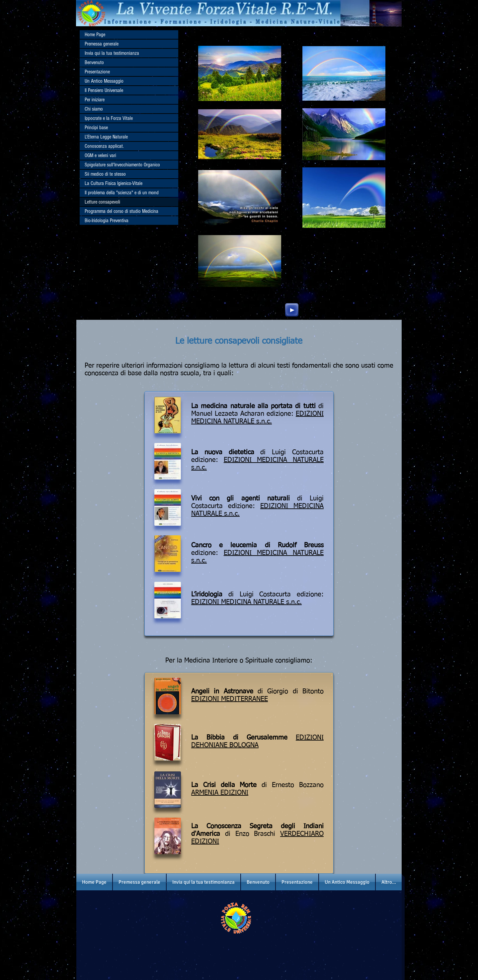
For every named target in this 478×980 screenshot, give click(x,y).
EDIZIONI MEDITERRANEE (230, 699)
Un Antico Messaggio (104, 81)
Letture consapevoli (102, 202)
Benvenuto (94, 62)
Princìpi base (96, 128)
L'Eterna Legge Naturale (106, 137)
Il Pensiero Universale (104, 90)
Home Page (95, 35)
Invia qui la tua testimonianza (112, 53)
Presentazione (97, 72)
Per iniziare (95, 100)
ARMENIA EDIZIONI (220, 793)
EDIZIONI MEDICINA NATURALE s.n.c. (246, 602)
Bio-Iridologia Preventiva (107, 221)
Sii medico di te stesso (105, 174)
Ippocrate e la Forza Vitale (109, 118)
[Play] (292, 310)
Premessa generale (102, 44)
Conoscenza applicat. (104, 146)
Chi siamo (94, 109)
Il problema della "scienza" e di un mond (122, 193)
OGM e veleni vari (100, 155)
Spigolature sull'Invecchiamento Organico (122, 165)
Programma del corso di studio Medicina (121, 211)
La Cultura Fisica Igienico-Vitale (114, 183)
